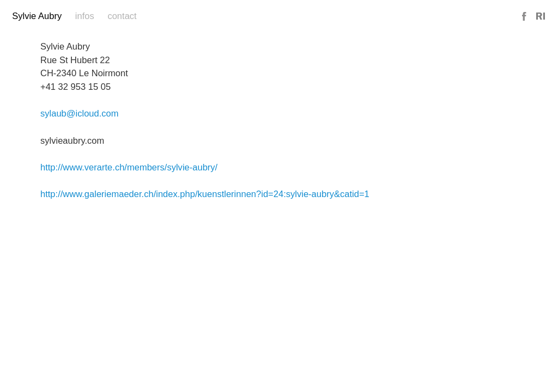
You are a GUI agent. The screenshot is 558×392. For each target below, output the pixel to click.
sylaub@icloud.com (80, 114)
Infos (85, 16)
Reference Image (541, 17)
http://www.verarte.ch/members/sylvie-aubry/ (129, 167)
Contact (122, 16)
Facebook (525, 17)
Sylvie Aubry (37, 16)
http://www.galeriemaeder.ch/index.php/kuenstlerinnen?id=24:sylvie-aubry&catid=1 (205, 194)
